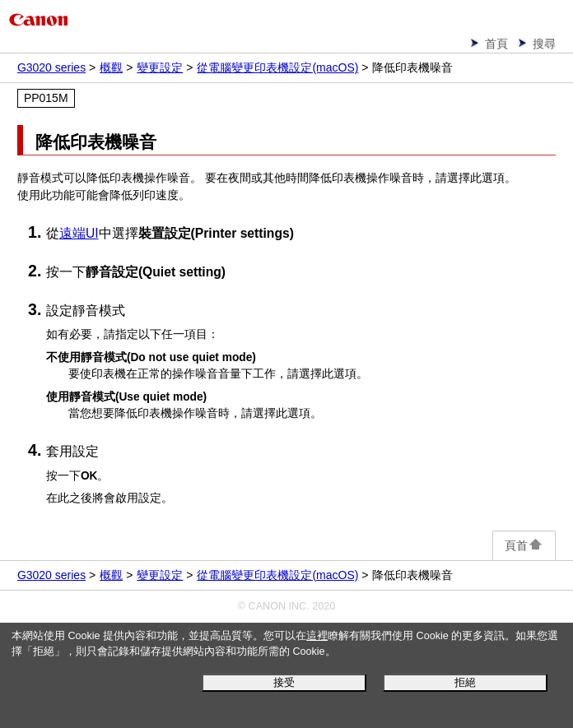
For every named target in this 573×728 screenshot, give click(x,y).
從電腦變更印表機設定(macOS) (277, 67)
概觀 (111, 67)
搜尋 (544, 44)
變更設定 (160, 67)
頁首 (524, 545)
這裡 (317, 636)
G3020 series (51, 67)
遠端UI (79, 233)
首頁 (496, 44)
